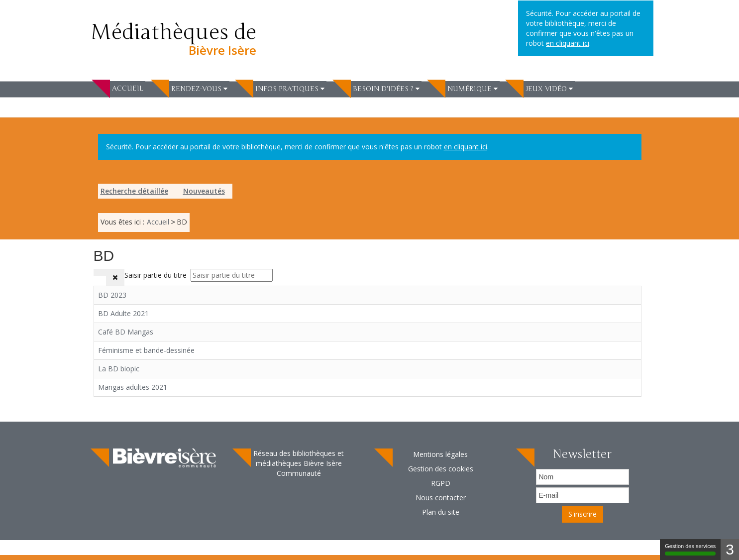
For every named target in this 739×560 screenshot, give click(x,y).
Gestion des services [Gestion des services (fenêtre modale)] (690, 549)
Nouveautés (204, 191)
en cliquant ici (466, 147)
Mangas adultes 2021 (133, 387)
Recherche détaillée (134, 191)
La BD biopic (119, 369)
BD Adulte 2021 (123, 313)
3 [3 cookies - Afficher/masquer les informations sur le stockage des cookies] (730, 549)
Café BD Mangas (126, 332)
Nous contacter (441, 498)
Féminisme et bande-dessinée (146, 350)
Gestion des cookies (441, 469)
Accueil (128, 88)
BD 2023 (112, 295)
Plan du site (441, 512)
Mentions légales (440, 454)
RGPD (441, 483)
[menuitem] (118, 88)
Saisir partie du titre (157, 275)
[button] (199, 89)
